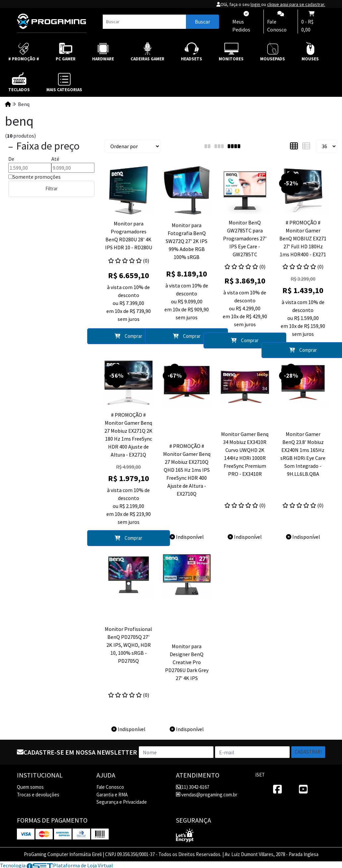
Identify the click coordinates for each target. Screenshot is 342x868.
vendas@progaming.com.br (207, 795)
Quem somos (30, 787)
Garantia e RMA (112, 795)
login (256, 4)
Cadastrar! (308, 752)
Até (55, 159)
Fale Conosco (110, 787)
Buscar (202, 22)
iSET (260, 775)
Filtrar (52, 188)
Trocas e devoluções (38, 795)
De (11, 159)
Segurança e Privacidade (122, 802)
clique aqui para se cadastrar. (296, 4)
